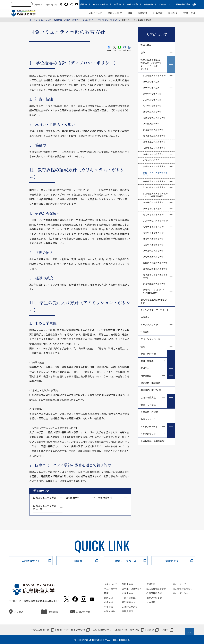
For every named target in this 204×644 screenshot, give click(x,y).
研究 (130, 13)
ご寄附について (166, 4)
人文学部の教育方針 (152, 100)
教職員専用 (128, 611)
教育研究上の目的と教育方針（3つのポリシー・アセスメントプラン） (86, 20)
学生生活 (173, 13)
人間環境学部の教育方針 (154, 148)
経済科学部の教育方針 (153, 130)
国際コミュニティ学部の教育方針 (155, 174)
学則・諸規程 (147, 361)
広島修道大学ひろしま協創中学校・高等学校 (116, 630)
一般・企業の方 (134, 4)
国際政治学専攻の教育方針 (155, 263)
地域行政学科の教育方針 (154, 187)
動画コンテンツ (149, 419)
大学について (95, 13)
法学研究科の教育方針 (153, 251)
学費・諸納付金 (148, 354)
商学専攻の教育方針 (152, 208)
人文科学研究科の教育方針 (155, 221)
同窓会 (150, 630)
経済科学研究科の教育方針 (155, 269)
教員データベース (126, 561)
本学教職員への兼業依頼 (152, 441)
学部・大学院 (115, 13)
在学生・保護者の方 (102, 4)
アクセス (38, 5)
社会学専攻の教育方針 (153, 233)
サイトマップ (179, 584)
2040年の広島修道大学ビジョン (154, 301)
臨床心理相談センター (157, 589)
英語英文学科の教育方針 (154, 118)
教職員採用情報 (183, 4)
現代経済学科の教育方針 (154, 136)
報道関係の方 (150, 4)
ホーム (32, 20)
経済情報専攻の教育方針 (154, 284)
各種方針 (145, 332)
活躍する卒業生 (148, 405)
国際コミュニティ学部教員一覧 (45, 507)
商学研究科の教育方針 (153, 202)
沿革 (143, 52)
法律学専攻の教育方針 (153, 257)
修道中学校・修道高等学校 (71, 630)
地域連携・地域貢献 (150, 383)
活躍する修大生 (148, 397)
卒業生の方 (119, 4)
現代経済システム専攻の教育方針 (155, 277)
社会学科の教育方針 (152, 106)
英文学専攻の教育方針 (153, 245)
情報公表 (145, 368)
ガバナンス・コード (150, 339)
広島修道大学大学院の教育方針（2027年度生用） (155, 195)
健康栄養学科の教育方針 (154, 166)
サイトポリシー (181, 593)
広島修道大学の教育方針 (154, 75)
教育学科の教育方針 (152, 112)
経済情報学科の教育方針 (154, 142)
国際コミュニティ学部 (45, 498)
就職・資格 (189, 13)
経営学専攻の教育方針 (153, 214)
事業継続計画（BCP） (151, 390)
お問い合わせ (51, 5)
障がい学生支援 (154, 598)
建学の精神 (146, 45)
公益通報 (151, 602)
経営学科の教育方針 (152, 94)
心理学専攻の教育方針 (153, 227)
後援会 (165, 630)
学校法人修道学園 (40, 630)
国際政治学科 (73, 498)
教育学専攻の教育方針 (153, 239)
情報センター (173, 561)
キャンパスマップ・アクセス (155, 310)
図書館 (78, 561)
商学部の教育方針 (151, 82)
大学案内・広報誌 (149, 412)
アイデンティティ (149, 427)
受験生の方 (85, 4)
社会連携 (158, 13)
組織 (143, 346)
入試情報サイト (31, 561)
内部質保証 (146, 376)
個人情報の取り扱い (183, 589)
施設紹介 (145, 317)
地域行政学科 (105, 498)
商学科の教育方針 (151, 88)
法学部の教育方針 (151, 124)
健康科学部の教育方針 (153, 154)
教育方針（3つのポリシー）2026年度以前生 (156, 292)
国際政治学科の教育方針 (154, 181)
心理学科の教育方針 (152, 160)
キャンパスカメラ (149, 325)
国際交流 (143, 13)
